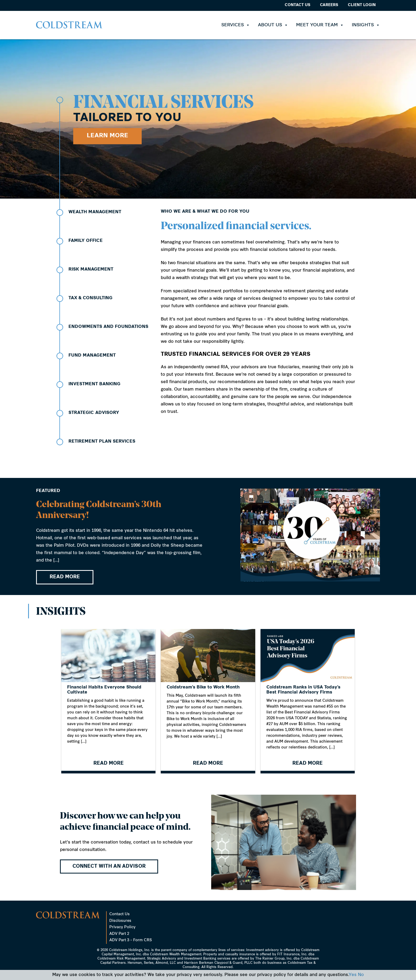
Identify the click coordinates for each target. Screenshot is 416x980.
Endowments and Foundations (108, 327)
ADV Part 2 (119, 934)
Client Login (362, 5)
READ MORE (65, 580)
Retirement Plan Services (102, 442)
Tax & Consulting (90, 298)
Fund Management (92, 356)
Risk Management (91, 269)
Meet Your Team (320, 25)
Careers (329, 5)
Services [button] (236, 25)
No (361, 975)
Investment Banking (94, 384)
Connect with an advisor (109, 866)
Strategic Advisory (94, 413)
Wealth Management (95, 212)
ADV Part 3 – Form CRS (131, 940)
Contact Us (298, 5)
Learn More (107, 136)
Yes (353, 975)
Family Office (86, 241)
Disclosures (120, 921)
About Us (273, 25)
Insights (366, 25)
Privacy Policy (122, 927)
